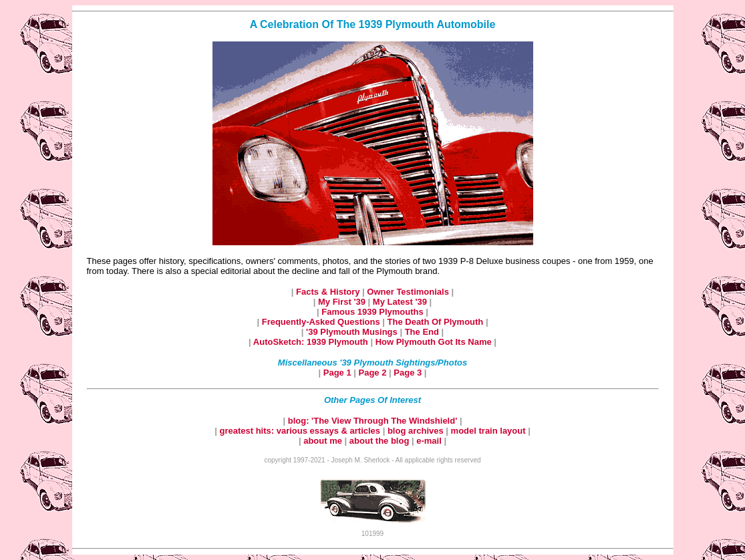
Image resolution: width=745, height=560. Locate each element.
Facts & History (329, 292)
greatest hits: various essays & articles (301, 431)
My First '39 (343, 302)
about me (324, 441)
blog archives (417, 431)
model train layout (488, 431)
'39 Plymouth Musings (353, 332)
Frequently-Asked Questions (322, 322)
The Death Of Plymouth (437, 322)
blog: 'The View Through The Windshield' (374, 421)
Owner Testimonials (409, 292)
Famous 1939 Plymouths (374, 312)
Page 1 (339, 373)
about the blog (380, 441)
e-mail (430, 441)
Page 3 (409, 373)
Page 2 (374, 373)
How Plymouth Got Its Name (435, 342)
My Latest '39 (401, 302)
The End (423, 332)
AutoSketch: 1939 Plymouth (312, 342)
